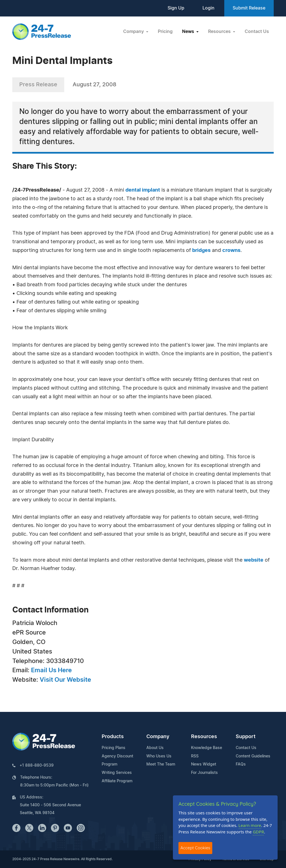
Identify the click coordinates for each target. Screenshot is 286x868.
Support (246, 737)
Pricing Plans (114, 748)
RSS (195, 756)
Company (158, 737)
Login (208, 8)
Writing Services (117, 773)
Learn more (250, 825)
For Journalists (204, 773)
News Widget (204, 764)
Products (113, 737)
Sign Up (176, 8)
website (254, 560)
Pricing (165, 32)
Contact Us (257, 32)
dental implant (143, 190)
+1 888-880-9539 (37, 766)
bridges (201, 251)
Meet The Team (161, 764)
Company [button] (134, 32)
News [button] (189, 32)
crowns (231, 251)
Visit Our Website (65, 680)
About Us (155, 748)
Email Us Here (51, 670)
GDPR (258, 832)
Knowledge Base (207, 748)
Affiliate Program (117, 781)
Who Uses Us (159, 756)
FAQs (241, 764)
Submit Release (249, 8)
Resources (204, 737)
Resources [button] (220, 32)
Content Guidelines (253, 756)
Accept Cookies (195, 848)
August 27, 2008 (95, 85)
